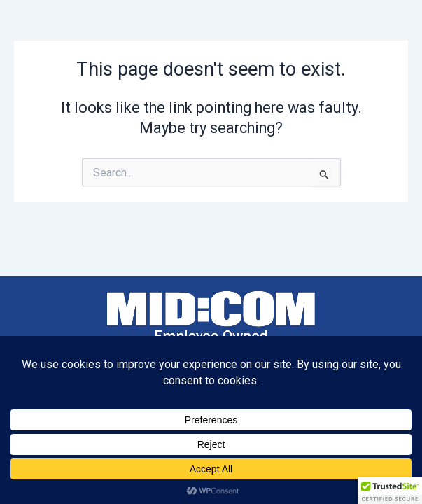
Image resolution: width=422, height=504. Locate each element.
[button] (390, 491)
